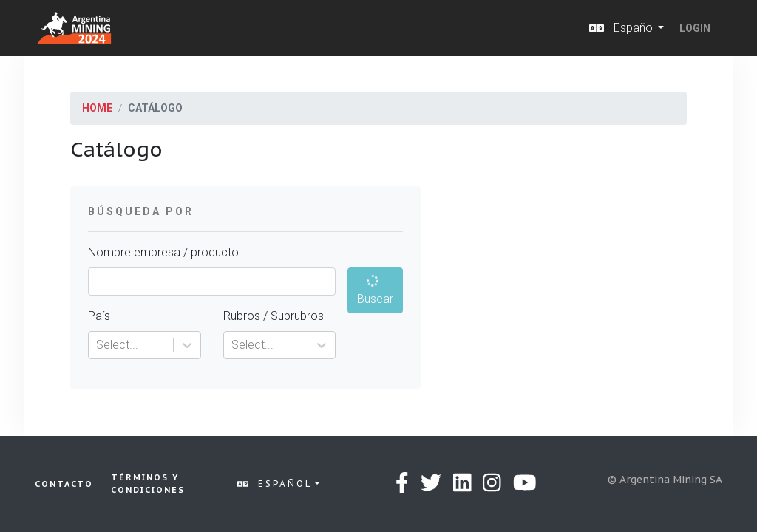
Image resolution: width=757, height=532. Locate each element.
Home (97, 108)
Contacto (64, 484)
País (99, 316)
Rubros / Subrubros (274, 316)
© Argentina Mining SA (665, 480)
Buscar (375, 289)
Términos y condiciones (148, 484)
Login (695, 28)
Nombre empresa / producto (163, 252)
